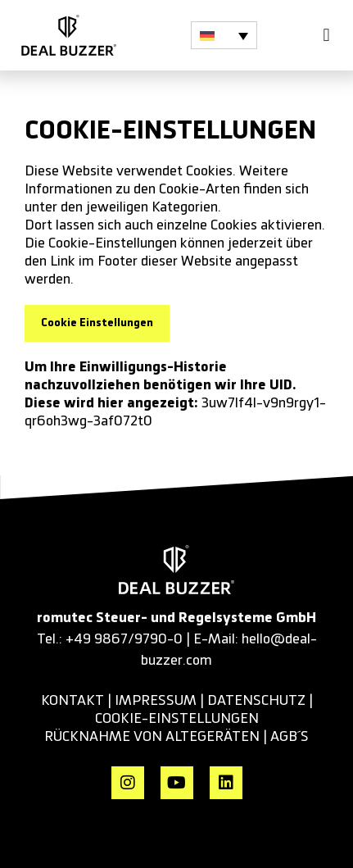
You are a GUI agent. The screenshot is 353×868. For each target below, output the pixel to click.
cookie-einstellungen (177, 719)
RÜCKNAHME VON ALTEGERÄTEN (154, 737)
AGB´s (290, 737)
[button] (224, 35)
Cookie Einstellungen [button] (97, 323)
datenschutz (256, 701)
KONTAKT (72, 701)
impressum (156, 701)
